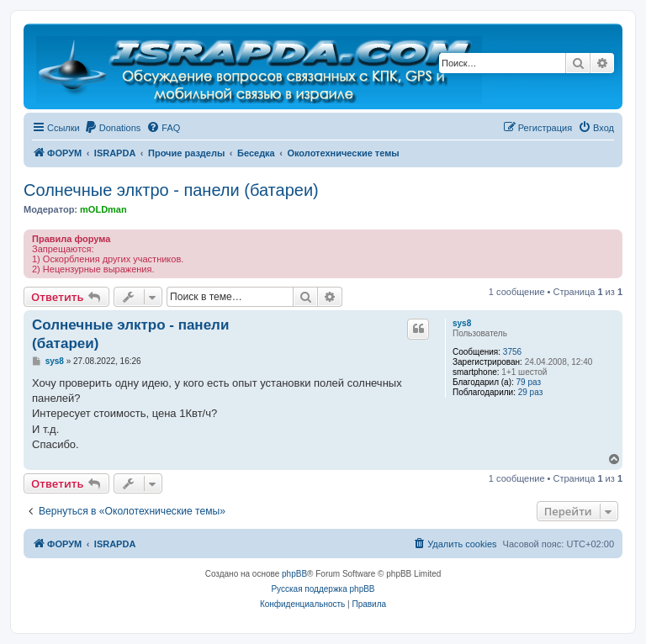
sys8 (462, 323)
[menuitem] (113, 128)
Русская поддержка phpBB (323, 589)
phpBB (294, 574)
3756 (512, 352)
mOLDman (103, 209)
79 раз (529, 382)
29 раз (531, 392)
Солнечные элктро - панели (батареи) (171, 190)
